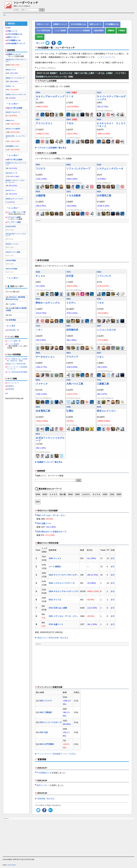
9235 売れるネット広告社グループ (51, 532)
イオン (100, 357)
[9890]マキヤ (10, 121)
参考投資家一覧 (13, 330)
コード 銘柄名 (55, 567)
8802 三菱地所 (46, 712)
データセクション (45, 357)
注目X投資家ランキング (16, 43)
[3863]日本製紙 (11, 260)
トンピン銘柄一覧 (14, 341)
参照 (113, 558)
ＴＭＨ (70, 123)
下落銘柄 (121, 30)
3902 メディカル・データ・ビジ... (51, 515)
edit (6, 393)
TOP (9, 28)
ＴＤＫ (100, 303)
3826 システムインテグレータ (62, 583)
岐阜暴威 (12, 320)
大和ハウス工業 (75, 384)
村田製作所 (72, 330)
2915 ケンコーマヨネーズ (50, 722)
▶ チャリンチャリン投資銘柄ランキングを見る (55, 754)
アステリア (72, 357)
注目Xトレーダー (43, 24)
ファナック (42, 384)
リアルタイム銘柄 (14, 217)
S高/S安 (40, 37)
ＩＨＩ (39, 330)
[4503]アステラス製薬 (13, 252)
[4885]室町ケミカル (12, 146)
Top (5, 15)
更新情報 (10, 389)
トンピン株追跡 (13, 344)
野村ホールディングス (48, 303)
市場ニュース (12, 31)
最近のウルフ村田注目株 (16, 364)
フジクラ (41, 169)
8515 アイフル (55, 600)
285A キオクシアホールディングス (64, 591)
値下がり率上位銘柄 (15, 160)
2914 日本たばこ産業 (58, 608)
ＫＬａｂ (41, 276)
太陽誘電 (41, 196)
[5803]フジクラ (11, 70)
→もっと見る (10, 326)
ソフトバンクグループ (78, 169)
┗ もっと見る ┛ (13, 104)
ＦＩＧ (70, 96)
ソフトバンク (104, 276)
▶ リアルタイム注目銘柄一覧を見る (51, 148)
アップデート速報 (14, 222)
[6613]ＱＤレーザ (11, 173)
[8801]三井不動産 (11, 269)
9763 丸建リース (44, 523)
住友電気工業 (43, 411)
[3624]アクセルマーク (13, 112)
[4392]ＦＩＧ (10, 86)
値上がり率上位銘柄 (15, 108)
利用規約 (10, 386)
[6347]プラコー (11, 190)
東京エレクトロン (106, 411)
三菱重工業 (103, 384)
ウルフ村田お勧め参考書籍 (17, 372)
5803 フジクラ (46, 701)
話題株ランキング (14, 54)
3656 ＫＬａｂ (55, 558)
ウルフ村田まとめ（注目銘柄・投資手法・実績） (17, 360)
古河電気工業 (104, 196)
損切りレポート (13, 37)
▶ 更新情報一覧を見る (45, 799)
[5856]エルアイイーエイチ (14, 199)
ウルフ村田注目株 (43, 30)
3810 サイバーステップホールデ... (63, 575)
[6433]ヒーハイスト (12, 244)
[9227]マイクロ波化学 (13, 129)
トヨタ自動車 (73, 196)
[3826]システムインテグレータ (16, 95)
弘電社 (70, 411)
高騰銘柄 (111, 30)
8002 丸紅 (44, 732)
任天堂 (70, 276)
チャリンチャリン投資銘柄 (80, 30)
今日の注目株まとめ (15, 34)
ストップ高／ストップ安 (16, 212)
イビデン (71, 303)
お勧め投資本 (99, 30)
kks (10, 315)
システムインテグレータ (110, 169)
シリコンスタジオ (106, 330)
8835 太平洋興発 (47, 744)
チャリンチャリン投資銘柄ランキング (17, 368)
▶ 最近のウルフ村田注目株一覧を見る (52, 638)
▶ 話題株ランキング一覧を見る (49, 462)
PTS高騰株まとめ (14, 40)
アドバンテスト (44, 123)
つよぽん (12, 304)
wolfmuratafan (12, 865)
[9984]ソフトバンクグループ (15, 78)
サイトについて (13, 383)
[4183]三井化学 (11, 226)
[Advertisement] (16, 436)
